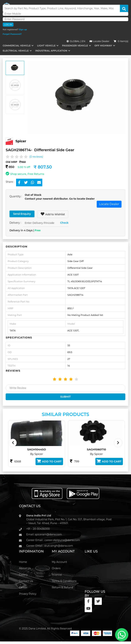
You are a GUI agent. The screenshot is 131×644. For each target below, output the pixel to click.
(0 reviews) (36, 157)
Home (23, 562)
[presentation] (13, 443)
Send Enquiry (22, 214)
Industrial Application (51, 51)
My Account (59, 562)
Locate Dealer (100, 41)
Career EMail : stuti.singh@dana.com (50, 546)
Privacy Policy (28, 594)
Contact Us (26, 581)
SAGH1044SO (44, 449)
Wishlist (57, 575)
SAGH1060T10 (104, 449)
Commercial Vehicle (17, 46)
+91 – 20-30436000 (38, 529)
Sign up (23, 29)
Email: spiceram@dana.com (44, 534)
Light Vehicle (46, 46)
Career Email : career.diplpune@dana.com (53, 540)
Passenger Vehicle (75, 46)
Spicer (21, 141)
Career (23, 587)
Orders (56, 568)
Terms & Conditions (64, 581)
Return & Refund (62, 587)
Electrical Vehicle (16, 51)
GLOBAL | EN (76, 41)
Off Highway (103, 46)
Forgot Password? (12, 34)
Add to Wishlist (53, 214)
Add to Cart (56, 461)
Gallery (23, 575)
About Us (25, 568)
